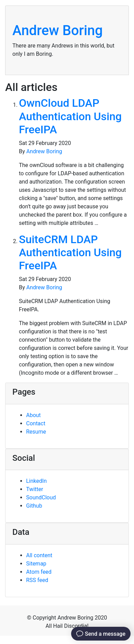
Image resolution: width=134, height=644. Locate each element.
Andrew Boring (58, 30)
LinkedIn (36, 481)
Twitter (35, 489)
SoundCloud (41, 497)
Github (34, 506)
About (33, 415)
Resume (36, 432)
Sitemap (36, 564)
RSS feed (37, 580)
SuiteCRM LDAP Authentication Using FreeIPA (70, 253)
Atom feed (39, 572)
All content (39, 555)
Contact (36, 423)
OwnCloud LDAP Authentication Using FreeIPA (70, 116)
